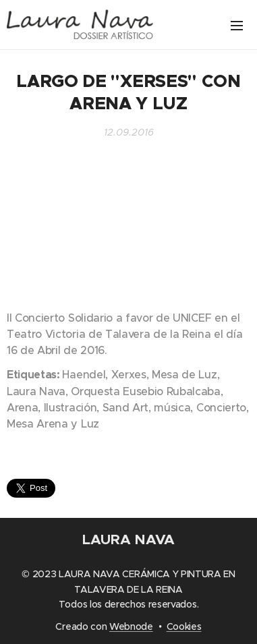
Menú (237, 26)
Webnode (131, 626)
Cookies (184, 626)
